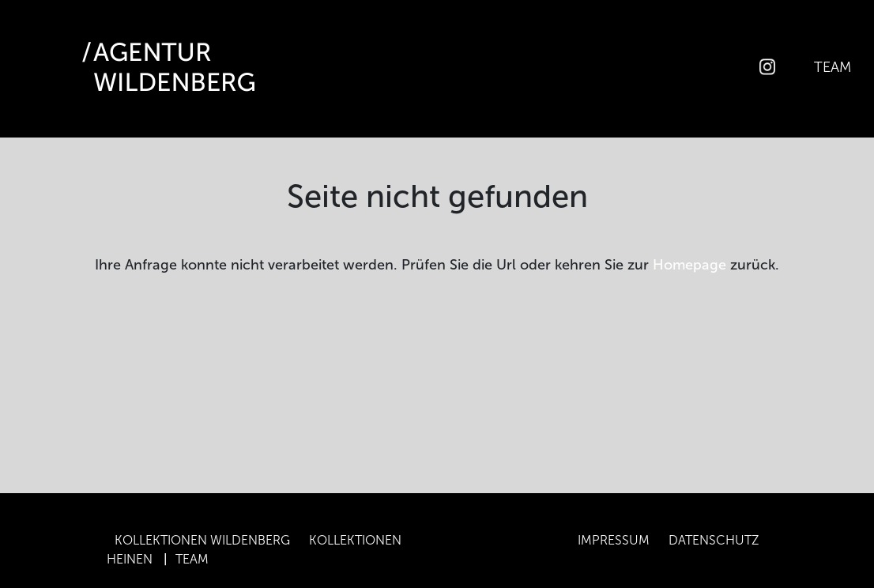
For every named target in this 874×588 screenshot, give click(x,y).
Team (833, 66)
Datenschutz (714, 540)
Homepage (689, 265)
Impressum (614, 540)
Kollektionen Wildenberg (202, 540)
